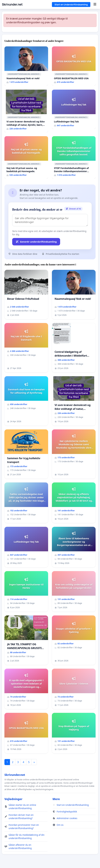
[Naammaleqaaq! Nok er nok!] (26, 66)
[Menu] (95, 4)
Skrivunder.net (12, 4)
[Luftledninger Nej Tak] (74, 109)
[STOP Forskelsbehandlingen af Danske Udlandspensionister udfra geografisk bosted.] (74, 158)
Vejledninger (13, 799)
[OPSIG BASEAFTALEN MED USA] (74, 66)
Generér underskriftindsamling (36, 242)
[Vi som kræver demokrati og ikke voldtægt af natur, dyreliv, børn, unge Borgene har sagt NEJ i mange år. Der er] (26, 111)
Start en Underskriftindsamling (71, 5)
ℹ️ (40, 74)
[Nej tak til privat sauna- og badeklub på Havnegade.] (26, 158)
